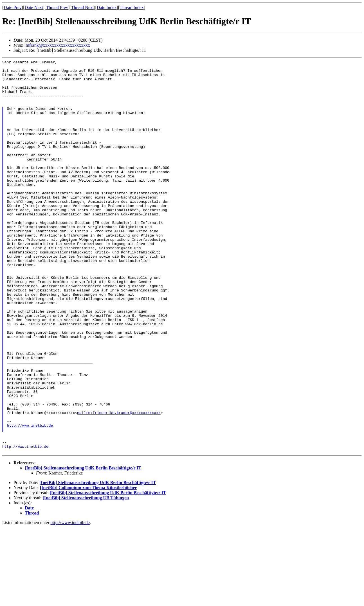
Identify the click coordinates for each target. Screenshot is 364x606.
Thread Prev (57, 7)
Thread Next (82, 7)
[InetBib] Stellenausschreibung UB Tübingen (86, 576)
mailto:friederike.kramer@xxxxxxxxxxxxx (119, 484)
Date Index (107, 7)
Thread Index (132, 7)
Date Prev (13, 7)
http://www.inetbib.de (30, 499)
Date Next (34, 7)
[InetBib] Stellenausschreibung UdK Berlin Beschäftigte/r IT (83, 546)
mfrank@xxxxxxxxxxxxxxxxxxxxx (58, 45)
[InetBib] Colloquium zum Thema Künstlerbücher (88, 566)
